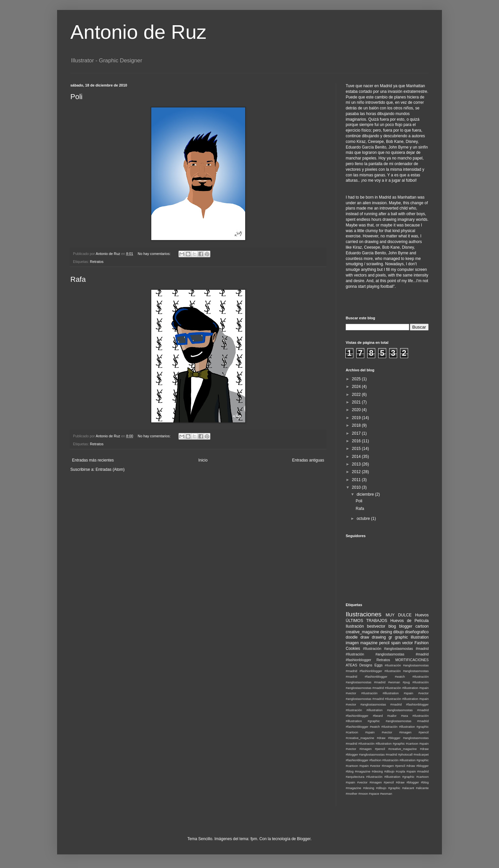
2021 (357, 402)
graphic (401, 637)
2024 (357, 387)
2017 (357, 433)
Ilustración (355, 626)
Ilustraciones (364, 614)
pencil (384, 643)
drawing (379, 637)
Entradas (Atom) (110, 469)
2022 (357, 395)
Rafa (78, 279)
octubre (364, 519)
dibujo (398, 632)
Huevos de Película (409, 621)
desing (386, 632)
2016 (357, 441)
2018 (357, 425)
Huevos (422, 615)
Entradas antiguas (308, 460)
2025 (357, 379)
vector (408, 643)
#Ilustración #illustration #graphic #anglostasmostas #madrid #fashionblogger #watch (387, 721)
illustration (420, 637)
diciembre (366, 494)
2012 (357, 472)
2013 (357, 464)
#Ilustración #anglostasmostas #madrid (396, 649)
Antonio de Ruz (138, 32)
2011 (357, 480)
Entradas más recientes (93, 460)
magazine (369, 643)
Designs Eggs (371, 665)
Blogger (304, 839)
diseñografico (417, 632)
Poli (76, 97)
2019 (357, 418)
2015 (357, 449)
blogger (406, 626)
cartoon (422, 626)
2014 (357, 457)
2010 (357, 487)
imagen (352, 643)
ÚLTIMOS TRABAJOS (366, 621)
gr (390, 637)
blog (392, 626)
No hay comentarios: (155, 254)
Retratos (97, 262)
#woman (386, 794)
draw (365, 637)
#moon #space (369, 794)
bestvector (376, 626)
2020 (357, 410)
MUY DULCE (399, 615)
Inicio (203, 460)
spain (396, 643)
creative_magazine (362, 632)
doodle (352, 637)
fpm (254, 839)
